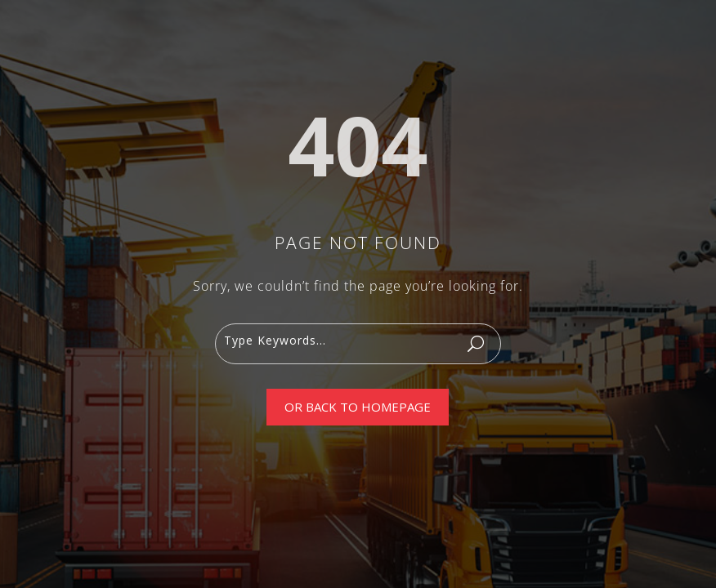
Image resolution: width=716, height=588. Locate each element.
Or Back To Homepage (358, 407)
